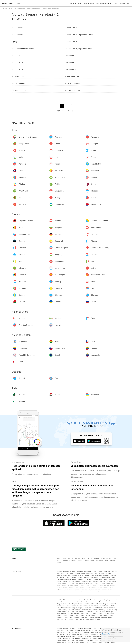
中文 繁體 (70, 558)
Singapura (106, 575)
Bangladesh (88, 571)
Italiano (92, 560)
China (94, 571)
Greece (109, 581)
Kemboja (77, 573)
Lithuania (82, 583)
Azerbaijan (80, 571)
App (116, 3)
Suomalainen (100, 560)
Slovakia (59, 587)
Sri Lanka (102, 573)
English (64, 558)
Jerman (106, 579)
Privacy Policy (107, 634)
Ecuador (91, 589)
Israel (58, 573)
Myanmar (109, 573)
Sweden (106, 585)
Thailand (113, 575)
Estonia (59, 581)
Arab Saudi (99, 575)
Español (86, 560)
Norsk (107, 560)
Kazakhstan (90, 573)
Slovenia (113, 585)
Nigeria (99, 591)
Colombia (76, 589)
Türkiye (68, 577)
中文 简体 (77, 558)
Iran (67, 573)
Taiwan (74, 577)
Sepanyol (65, 581)
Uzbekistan (87, 577)
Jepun (71, 573)
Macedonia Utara (61, 585)
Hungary (115, 581)
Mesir (87, 591)
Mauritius (93, 591)
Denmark (112, 579)
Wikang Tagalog (65, 560)
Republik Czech (98, 579)
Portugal (88, 585)
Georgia (100, 571)
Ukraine (71, 587)
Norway (76, 585)
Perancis (78, 581)
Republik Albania (105, 577)
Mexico (88, 587)
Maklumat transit (75, 3)
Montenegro (110, 583)
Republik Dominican (101, 589)
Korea (83, 573)
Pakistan (87, 575)
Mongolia (59, 575)
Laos (96, 573)
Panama (94, 587)
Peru (66, 591)
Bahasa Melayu (95, 558)
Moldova (102, 583)
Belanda (70, 585)
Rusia (77, 587)
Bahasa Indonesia (106, 558)
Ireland (64, 583)
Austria (113, 577)
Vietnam (80, 577)
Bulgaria (81, 579)
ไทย (88, 558)
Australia (71, 591)
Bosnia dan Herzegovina (64, 579)
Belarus (65, 587)
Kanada (82, 587)
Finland (72, 581)
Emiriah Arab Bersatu (63, 571)
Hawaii (111, 587)
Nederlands (60, 562)
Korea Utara (95, 577)
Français (74, 560)
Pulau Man (71, 583)
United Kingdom (86, 581)
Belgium (75, 579)
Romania (95, 585)
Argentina (59, 589)
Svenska (112, 560)
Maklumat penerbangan (104, 3)
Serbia (101, 585)
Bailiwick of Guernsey (99, 581)
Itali (77, 583)
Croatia (59, 583)
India (63, 573)
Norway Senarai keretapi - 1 (35, 14)
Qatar (92, 575)
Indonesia (114, 571)
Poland (82, 585)
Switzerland (88, 579)
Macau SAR (67, 575)
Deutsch (80, 560)
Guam (77, 591)
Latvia (97, 583)
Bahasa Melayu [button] (125, 3)
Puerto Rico (84, 589)
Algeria (82, 591)
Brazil (110, 589)
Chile (71, 589)
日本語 (58, 558)
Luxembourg (90, 583)
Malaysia (74, 575)
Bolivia (66, 589)
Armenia (73, 571)
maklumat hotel (89, 3)
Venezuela (60, 591)
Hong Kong (107, 571)
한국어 (83, 558)
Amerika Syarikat (103, 587)
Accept (116, 638)
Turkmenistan (60, 577)
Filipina (81, 575)
